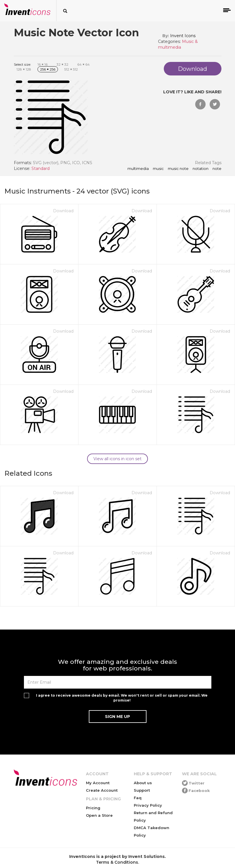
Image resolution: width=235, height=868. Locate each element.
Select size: (22, 64)
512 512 (71, 69)
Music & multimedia (178, 44)
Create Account (102, 790)
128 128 (24, 69)
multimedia (138, 169)
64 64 (83, 64)
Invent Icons (183, 36)
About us (143, 783)
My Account (98, 783)
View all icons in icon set (117, 459)
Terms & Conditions (117, 862)
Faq (138, 798)
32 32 (62, 64)
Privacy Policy (148, 805)
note (217, 169)
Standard (41, 168)
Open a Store (99, 815)
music (158, 169)
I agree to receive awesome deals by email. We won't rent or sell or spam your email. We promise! (122, 698)
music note (178, 169)
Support (142, 790)
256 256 (48, 69)
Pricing (93, 808)
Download (63, 211)
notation (201, 169)
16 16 (43, 64)
